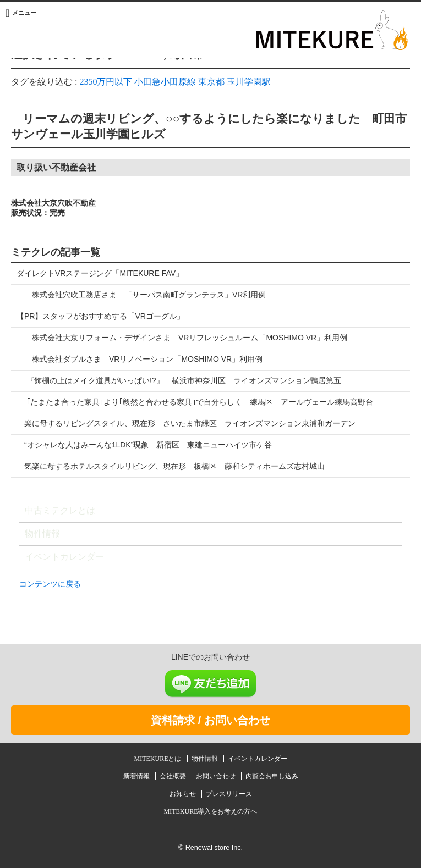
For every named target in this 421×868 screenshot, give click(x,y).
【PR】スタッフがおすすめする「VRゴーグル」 (100, 316)
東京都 (211, 82)
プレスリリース (229, 794)
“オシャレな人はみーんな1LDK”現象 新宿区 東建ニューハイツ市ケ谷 (144, 445)
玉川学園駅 (249, 82)
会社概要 (174, 776)
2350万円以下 (106, 82)
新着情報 (137, 776)
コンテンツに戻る (50, 584)
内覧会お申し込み (272, 776)
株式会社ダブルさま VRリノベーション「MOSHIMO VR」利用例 (140, 359)
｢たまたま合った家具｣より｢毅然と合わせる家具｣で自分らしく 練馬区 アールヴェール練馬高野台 (195, 402)
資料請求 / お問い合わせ (211, 720)
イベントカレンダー (64, 557)
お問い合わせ (217, 776)
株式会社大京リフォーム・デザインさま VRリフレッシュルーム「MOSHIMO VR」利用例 (182, 338)
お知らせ (184, 794)
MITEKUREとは (159, 759)
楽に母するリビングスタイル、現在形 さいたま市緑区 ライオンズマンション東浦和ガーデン (186, 423)
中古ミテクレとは (60, 510)
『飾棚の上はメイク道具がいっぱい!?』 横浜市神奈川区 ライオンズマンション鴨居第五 (179, 380)
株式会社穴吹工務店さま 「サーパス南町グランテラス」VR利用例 (141, 295)
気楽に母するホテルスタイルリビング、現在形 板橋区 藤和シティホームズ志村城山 (171, 466)
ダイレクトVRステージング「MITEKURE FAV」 (100, 273)
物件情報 (42, 533)
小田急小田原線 (165, 82)
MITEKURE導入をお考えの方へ (211, 811)
